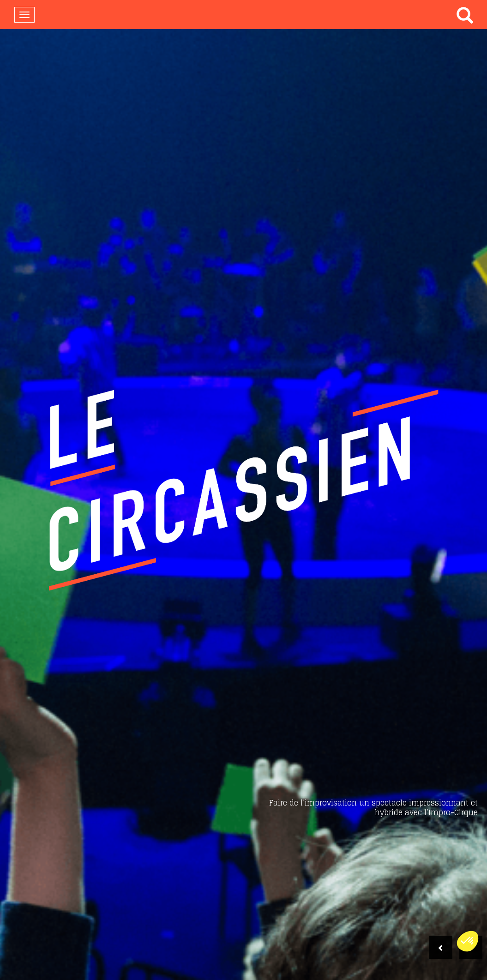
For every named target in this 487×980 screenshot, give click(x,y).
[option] (243, 490)
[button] (465, 21)
